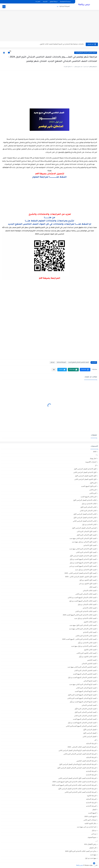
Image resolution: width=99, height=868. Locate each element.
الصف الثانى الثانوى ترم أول (88, 657)
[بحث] (4, 7)
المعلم (94, 809)
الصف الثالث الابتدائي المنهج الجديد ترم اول (83, 601)
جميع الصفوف (92, 837)
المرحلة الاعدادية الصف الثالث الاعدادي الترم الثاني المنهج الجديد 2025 (74, 785)
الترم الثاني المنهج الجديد (89, 497)
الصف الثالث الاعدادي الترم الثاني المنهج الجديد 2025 (80, 615)
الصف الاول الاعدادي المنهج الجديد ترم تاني (83, 566)
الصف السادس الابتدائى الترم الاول (86, 712)
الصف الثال (93, 587)
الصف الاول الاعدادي (90, 545)
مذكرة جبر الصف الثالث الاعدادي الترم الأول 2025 (81, 851)
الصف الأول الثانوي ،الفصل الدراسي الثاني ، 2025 (81, 577)
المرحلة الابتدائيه (91, 757)
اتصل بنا (38, 2)
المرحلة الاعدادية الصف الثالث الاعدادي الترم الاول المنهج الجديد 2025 (74, 782)
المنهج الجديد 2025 (90, 816)
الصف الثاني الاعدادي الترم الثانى (86, 636)
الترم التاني (93, 490)
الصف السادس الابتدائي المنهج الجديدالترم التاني (81, 726)
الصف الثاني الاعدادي (90, 632)
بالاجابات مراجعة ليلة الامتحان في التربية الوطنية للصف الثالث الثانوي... (61, 44)
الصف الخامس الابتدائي (89, 663)
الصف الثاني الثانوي (90, 650)
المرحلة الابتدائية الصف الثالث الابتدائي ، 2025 (82, 747)
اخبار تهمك (93, 458)
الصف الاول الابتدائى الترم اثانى (87, 531)
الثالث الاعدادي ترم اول (89, 504)
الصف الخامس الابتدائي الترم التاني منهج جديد (82, 667)
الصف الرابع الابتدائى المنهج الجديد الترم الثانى (82, 698)
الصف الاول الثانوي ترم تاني (88, 584)
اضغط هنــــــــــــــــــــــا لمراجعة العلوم (49, 177)
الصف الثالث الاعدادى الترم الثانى (86, 611)
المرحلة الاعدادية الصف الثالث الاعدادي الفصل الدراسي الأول (77, 789)
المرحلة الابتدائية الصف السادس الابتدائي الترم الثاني (80, 754)
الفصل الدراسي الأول (90, 730)
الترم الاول (93, 483)
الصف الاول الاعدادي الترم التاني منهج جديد (83, 549)
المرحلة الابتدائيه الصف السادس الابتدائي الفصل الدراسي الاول (77, 768)
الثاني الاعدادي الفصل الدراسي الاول (85, 517)
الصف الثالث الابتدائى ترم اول (87, 604)
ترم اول (52, 362)
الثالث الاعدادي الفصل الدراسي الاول (85, 500)
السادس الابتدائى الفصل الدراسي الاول (84, 528)
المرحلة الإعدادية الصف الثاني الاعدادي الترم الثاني (81, 792)
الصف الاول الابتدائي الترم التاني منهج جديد (83, 538)
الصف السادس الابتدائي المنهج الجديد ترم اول (82, 723)
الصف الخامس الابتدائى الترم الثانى (85, 670)
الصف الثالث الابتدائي (90, 590)
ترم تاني (94, 834)
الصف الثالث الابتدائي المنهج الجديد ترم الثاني (82, 597)
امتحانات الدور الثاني (90, 820)
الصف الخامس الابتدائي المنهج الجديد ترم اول (82, 677)
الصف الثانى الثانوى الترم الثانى (86, 653)
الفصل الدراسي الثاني (90, 736)
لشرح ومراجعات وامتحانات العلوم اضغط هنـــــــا (49, 221)
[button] (85, 370)
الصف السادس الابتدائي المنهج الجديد (85, 719)
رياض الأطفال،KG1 (90, 844)
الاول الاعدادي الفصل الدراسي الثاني (85, 472)
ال (96, 465)
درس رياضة (84, 5)
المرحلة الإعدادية (91, 771)
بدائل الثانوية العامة (91, 823)
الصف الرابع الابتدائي (90, 681)
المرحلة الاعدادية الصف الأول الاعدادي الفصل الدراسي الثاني (77, 778)
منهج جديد (93, 855)
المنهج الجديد (92, 813)
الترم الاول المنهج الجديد (89, 486)
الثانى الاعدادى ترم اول (89, 524)
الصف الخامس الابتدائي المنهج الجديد (86, 53)
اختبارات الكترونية (91, 462)
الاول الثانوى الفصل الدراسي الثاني (85, 479)
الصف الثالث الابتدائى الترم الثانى (86, 594)
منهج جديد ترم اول (91, 858)
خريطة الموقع (54, 2)
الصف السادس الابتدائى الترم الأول (86, 709)
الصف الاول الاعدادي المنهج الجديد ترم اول (83, 563)
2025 (95, 452)
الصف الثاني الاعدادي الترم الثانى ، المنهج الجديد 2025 (79, 639)
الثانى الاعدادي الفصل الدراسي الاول (85, 514)
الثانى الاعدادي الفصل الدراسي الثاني (85, 521)
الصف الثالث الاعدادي (90, 608)
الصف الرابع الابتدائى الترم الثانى (86, 688)
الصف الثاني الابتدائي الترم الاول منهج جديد (83, 625)
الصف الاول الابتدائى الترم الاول (87, 535)
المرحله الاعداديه (91, 806)
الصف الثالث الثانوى (90, 622)
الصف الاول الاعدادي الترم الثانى (86, 552)
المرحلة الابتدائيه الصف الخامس (86, 761)
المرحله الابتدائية (91, 799)
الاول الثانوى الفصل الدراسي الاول (86, 476)
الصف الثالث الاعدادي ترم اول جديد (85, 618)
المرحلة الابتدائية (65, 7)
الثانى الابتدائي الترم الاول (88, 507)
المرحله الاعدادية (91, 803)
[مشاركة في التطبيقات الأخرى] (54, 370)
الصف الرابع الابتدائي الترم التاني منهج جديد (83, 684)
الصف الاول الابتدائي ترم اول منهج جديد (84, 542)
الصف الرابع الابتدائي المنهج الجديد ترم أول (83, 702)
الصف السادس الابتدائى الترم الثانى (85, 716)
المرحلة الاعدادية (91, 775)
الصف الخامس (92, 660)
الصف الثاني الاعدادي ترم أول (87, 643)
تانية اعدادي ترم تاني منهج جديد (87, 827)
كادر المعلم (93, 848)
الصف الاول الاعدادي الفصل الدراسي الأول (83, 556)
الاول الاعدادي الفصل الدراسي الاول (85, 469)
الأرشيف (45, 2)
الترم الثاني (93, 493)
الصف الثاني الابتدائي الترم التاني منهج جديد (83, 629)
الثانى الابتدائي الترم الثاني (88, 511)
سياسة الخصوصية (65, 2)
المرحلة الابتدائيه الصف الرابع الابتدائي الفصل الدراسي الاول (78, 764)
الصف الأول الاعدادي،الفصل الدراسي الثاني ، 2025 (80, 573)
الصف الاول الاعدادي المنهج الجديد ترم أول (83, 559)
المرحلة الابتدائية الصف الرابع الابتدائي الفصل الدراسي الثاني (78, 750)
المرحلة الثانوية (92, 796)
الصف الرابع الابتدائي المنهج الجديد (86, 691)
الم (95, 740)
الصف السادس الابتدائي (89, 705)
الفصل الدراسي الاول (90, 733)
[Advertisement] (49, 26)
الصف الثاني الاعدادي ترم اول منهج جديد (84, 646)
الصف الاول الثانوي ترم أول (88, 580)
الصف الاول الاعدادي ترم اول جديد (86, 570)
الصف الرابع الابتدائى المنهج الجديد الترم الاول (82, 695)
